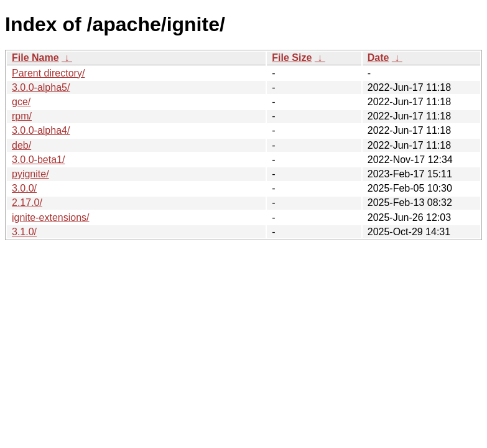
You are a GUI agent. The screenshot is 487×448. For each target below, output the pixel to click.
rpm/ (22, 116)
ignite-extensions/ (51, 217)
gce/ (21, 102)
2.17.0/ (27, 203)
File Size (292, 58)
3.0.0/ (24, 188)
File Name (35, 58)
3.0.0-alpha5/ (41, 87)
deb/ (21, 145)
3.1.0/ (24, 232)
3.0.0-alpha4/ (41, 130)
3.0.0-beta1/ (38, 160)
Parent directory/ (48, 73)
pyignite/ (30, 174)
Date (378, 58)
